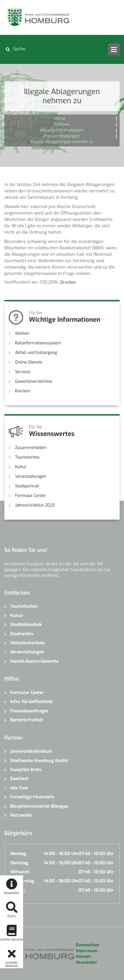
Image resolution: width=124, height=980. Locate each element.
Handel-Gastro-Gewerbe (34, 661)
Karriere (23, 391)
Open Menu (114, 49)
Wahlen (22, 333)
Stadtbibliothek (26, 625)
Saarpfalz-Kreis (26, 770)
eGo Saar (19, 788)
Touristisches (27, 457)
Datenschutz (88, 945)
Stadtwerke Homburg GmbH (39, 761)
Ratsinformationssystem (38, 343)
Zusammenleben (31, 448)
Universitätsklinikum (31, 751)
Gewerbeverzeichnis (34, 381)
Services (23, 372)
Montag (18, 854)
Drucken (68, 282)
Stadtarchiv (22, 634)
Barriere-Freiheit (27, 720)
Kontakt (83, 957)
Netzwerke (21, 815)
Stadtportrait (27, 486)
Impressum (87, 951)
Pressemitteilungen (62, 136)
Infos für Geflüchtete (31, 702)
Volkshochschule (27, 643)
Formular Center (31, 496)
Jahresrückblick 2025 (35, 505)
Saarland (19, 779)
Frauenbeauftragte (29, 711)
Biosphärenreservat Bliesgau (39, 806)
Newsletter (86, 962)
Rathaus (62, 125)
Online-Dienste (29, 362)
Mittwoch (20, 872)
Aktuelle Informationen (62, 130)
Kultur (21, 467)
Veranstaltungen (31, 476)
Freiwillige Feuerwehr (32, 797)
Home (60, 119)
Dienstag (19, 863)
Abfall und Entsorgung (36, 353)
